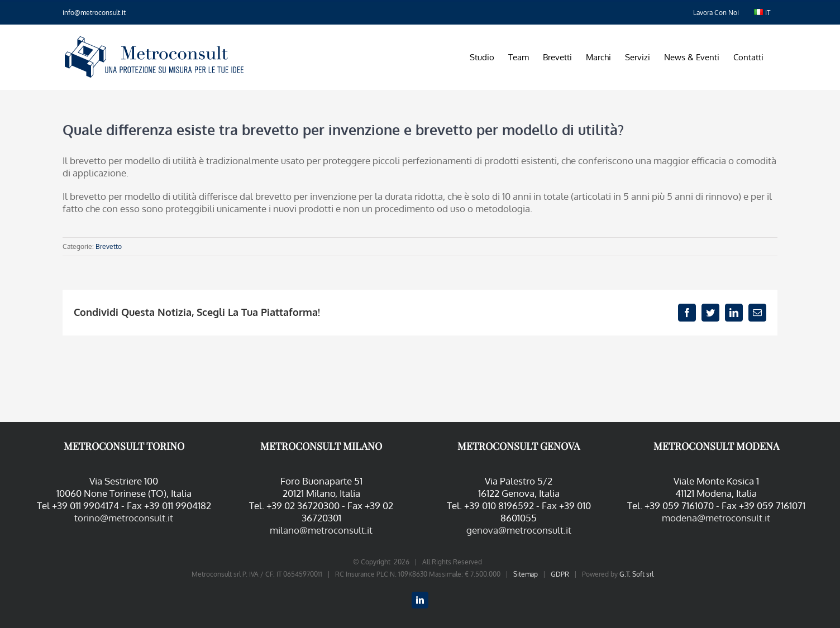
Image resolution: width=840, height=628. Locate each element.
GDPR (560, 574)
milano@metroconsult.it (321, 530)
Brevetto (109, 246)
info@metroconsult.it (94, 13)
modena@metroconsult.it (716, 518)
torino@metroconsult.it (124, 518)
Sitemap (526, 574)
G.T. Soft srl (636, 574)
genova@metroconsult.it (519, 530)
